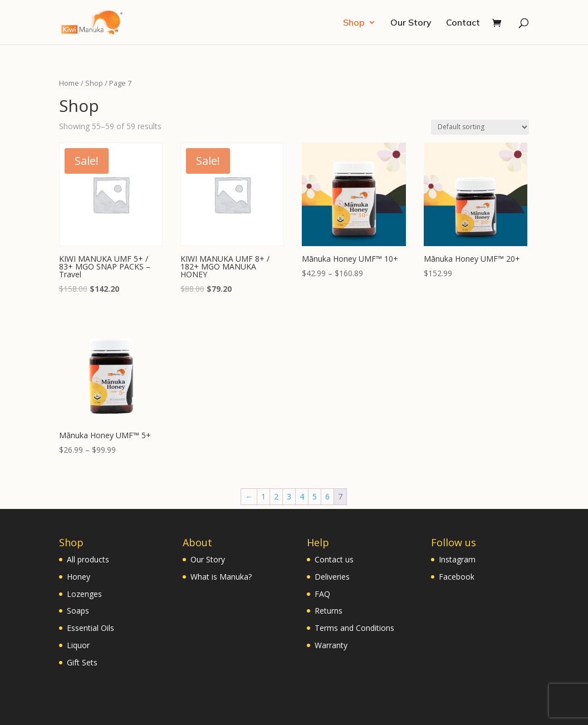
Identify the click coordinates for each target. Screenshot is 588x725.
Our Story (411, 23)
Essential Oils (90, 628)
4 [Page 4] (302, 496)
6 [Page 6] (327, 496)
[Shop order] (480, 127)
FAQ (322, 594)
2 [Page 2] (276, 496)
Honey (79, 577)
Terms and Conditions (354, 628)
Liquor (78, 645)
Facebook (457, 577)
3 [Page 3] (289, 496)
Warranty (331, 645)
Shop (354, 23)
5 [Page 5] (315, 496)
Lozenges (84, 594)
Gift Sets (82, 662)
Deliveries (332, 577)
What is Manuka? (221, 577)
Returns (329, 611)
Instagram (457, 559)
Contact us (334, 559)
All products (88, 559)
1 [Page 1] (263, 496)
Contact (463, 23)
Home (69, 83)
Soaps (78, 611)
